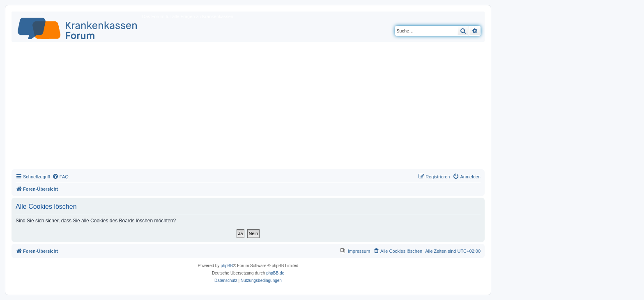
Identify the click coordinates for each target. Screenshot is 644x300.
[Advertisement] (248, 108)
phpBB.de (275, 273)
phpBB (227, 266)
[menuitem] (60, 177)
